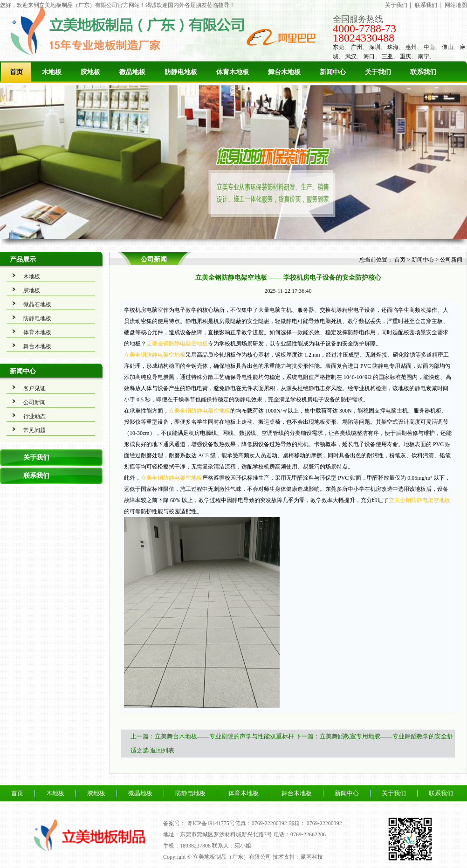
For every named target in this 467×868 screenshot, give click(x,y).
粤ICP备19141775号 (211, 823)
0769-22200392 (324, 823)
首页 (16, 72)
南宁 (424, 56)
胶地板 (90, 72)
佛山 (447, 47)
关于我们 (396, 5)
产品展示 (23, 259)
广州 (357, 47)
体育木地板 (233, 72)
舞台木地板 (284, 72)
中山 (429, 47)
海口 (369, 56)
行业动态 (34, 416)
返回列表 (162, 750)
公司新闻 (34, 402)
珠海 (393, 47)
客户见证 (34, 388)
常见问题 (34, 430)
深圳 (375, 47)
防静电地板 (181, 72)
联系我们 (426, 5)
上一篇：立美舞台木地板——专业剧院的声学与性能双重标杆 (212, 736)
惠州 (411, 47)
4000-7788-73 (364, 28)
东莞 (338, 47)
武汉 (351, 56)
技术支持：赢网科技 (298, 857)
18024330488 (364, 38)
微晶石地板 (37, 304)
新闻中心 (333, 72)
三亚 (387, 56)
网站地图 (456, 5)
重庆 (405, 56)
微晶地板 (132, 72)
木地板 (52, 72)
